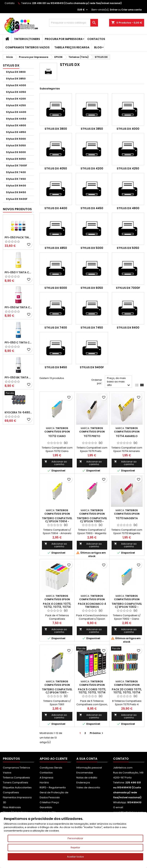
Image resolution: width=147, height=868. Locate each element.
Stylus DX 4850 (16, 132)
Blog (98, 47)
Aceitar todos (75, 857)
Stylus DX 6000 (16, 152)
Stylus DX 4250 (16, 105)
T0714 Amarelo (127, 436)
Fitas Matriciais (12, 807)
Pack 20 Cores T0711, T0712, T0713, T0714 (127, 691)
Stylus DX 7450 (16, 179)
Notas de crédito (87, 778)
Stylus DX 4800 (16, 125)
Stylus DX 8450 (16, 192)
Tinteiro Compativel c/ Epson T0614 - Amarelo (57, 521)
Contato (9, 3)
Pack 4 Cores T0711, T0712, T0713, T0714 (57, 605)
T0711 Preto (92, 436)
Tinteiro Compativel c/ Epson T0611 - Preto (57, 692)
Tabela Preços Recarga (72, 47)
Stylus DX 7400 (16, 172)
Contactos (96, 39)
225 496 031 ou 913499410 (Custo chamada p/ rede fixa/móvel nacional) (77, 3)
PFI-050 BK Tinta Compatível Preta (18, 377)
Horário (44, 783)
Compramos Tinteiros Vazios (27, 47)
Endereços (83, 783)
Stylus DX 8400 (16, 186)
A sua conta (87, 759)
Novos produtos (17, 209)
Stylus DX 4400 (16, 112)
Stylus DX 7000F (16, 166)
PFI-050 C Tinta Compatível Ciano (18, 343)
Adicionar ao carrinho (56, 463)
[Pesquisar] (73, 23)
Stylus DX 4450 (16, 119)
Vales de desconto (88, 787)
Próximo (97, 733)
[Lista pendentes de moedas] (83, 10)
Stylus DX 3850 (16, 79)
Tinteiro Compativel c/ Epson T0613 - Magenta (92, 521)
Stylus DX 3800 (16, 72)
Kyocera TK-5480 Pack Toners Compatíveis (18, 412)
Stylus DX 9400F (17, 199)
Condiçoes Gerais (51, 768)
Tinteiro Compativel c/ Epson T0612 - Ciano (127, 607)
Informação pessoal (89, 768)
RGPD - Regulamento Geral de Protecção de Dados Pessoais (54, 792)
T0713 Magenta (127, 518)
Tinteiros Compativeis (16, 778)
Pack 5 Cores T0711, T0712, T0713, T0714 (92, 691)
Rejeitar (75, 847)
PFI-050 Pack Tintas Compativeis (18, 237)
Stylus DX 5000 (16, 139)
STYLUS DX (11, 65)
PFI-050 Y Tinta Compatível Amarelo (18, 272)
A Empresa (46, 778)
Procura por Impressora (64, 39)
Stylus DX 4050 (16, 92)
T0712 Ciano (57, 436)
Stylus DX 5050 (16, 145)
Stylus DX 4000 (16, 85)
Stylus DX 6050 (16, 159)
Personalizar (75, 838)
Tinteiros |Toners (27, 39)
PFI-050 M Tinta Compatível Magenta (18, 307)
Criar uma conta (131, 10)
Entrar (114, 10)
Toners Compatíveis (16, 783)
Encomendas (85, 773)
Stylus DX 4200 (16, 99)
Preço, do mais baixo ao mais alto (119, 382)
